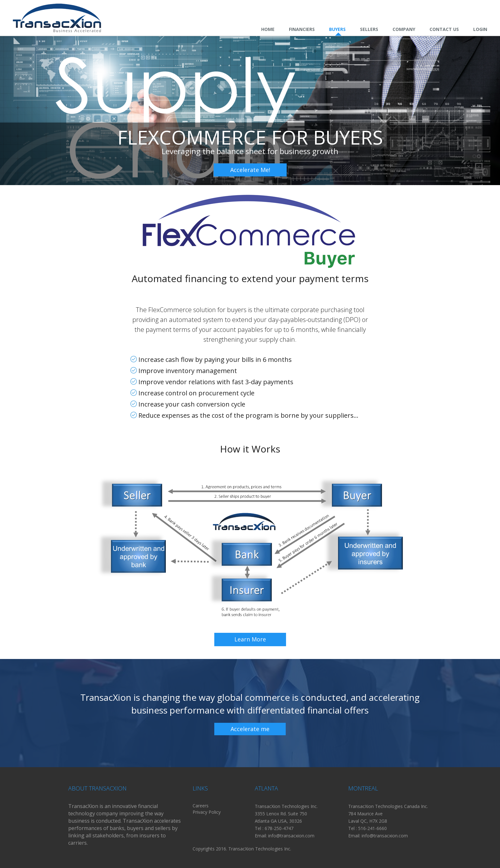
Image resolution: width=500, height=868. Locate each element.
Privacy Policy (207, 812)
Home (268, 29)
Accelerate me (250, 729)
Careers (201, 806)
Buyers (337, 29)
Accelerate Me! (250, 170)
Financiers (302, 29)
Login (480, 29)
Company (404, 29)
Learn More (250, 639)
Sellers (369, 29)
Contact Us (444, 29)
